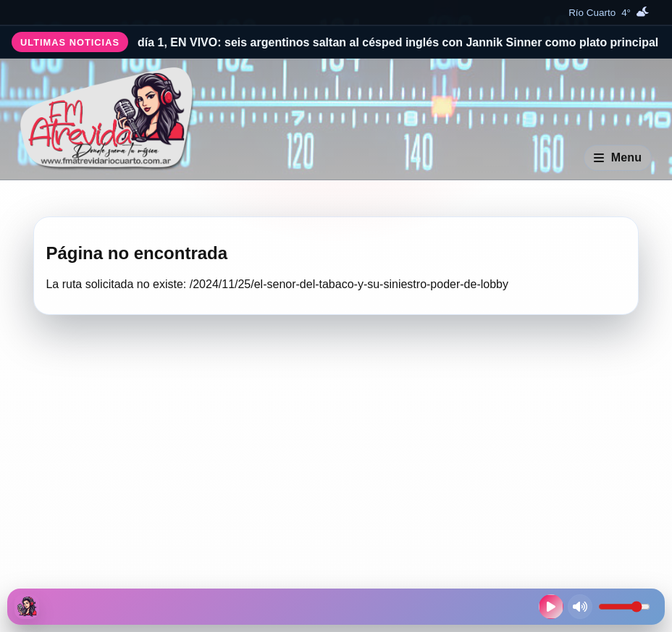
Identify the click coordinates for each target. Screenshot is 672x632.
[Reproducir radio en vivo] (551, 607)
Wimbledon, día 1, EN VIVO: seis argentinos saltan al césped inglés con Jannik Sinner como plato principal (377, 42)
